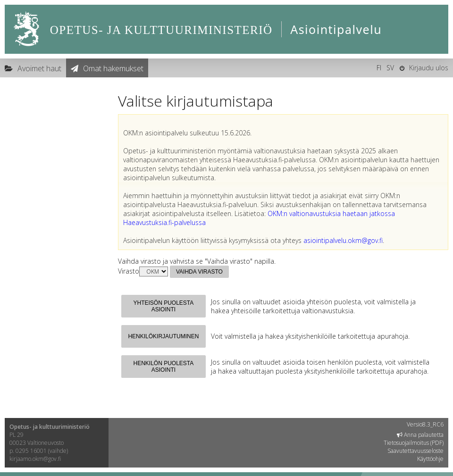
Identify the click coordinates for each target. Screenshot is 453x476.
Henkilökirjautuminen (163, 336)
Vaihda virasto (199, 272)
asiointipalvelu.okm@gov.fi (343, 240)
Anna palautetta (420, 435)
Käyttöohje (430, 459)
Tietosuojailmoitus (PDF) (414, 443)
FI (379, 68)
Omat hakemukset (113, 68)
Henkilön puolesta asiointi (164, 367)
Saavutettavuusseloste (415, 451)
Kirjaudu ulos (429, 68)
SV (390, 68)
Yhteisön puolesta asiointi (164, 306)
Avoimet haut (39, 68)
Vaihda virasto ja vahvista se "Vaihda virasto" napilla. (197, 261)
